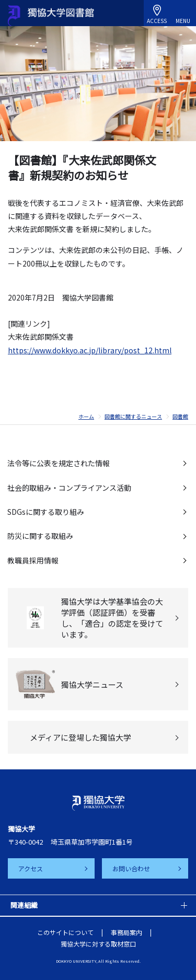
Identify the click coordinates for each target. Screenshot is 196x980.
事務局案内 (126, 932)
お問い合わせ (131, 868)
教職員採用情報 (33, 560)
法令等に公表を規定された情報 (59, 463)
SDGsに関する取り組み (46, 512)
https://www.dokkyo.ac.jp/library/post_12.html (90, 350)
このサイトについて (65, 932)
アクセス (31, 868)
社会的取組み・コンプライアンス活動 (69, 488)
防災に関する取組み (40, 536)
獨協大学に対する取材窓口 (98, 944)
